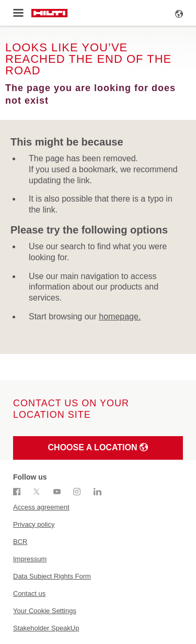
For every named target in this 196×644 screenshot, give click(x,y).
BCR (20, 542)
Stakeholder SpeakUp (46, 628)
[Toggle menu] (18, 13)
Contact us (29, 593)
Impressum (30, 559)
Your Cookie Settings (45, 611)
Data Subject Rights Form (52, 576)
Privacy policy (34, 524)
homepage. (120, 317)
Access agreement (41, 507)
